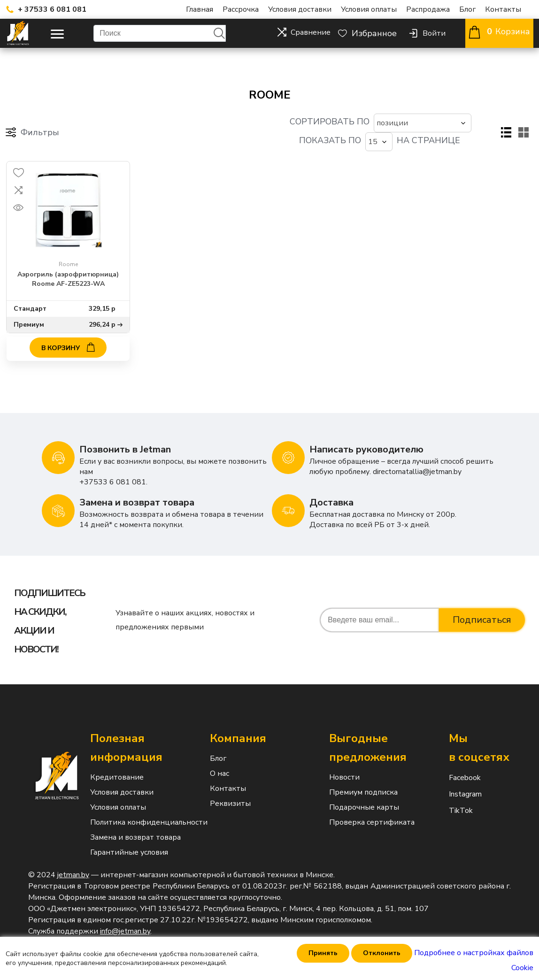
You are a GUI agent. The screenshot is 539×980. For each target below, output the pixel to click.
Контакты (503, 9)
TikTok (455, 798)
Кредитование (117, 765)
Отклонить (382, 953)
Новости (344, 765)
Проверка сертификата (372, 810)
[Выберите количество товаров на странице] (385, 126)
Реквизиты (230, 791)
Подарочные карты (364, 795)
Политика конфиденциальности (149, 810)
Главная (200, 9)
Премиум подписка (363, 780)
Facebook (455, 766)
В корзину (68, 335)
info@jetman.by (125, 919)
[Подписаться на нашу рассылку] (380, 608)
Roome (68, 252)
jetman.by (73, 863)
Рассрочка (241, 9)
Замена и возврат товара (135, 825)
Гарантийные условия (129, 840)
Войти (434, 33)
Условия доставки (300, 9)
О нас (219, 761)
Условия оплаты (369, 9)
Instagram (455, 782)
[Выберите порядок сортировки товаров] (244, 126)
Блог (467, 9)
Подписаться (482, 608)
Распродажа (428, 9)
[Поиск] (160, 33)
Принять (323, 953)
